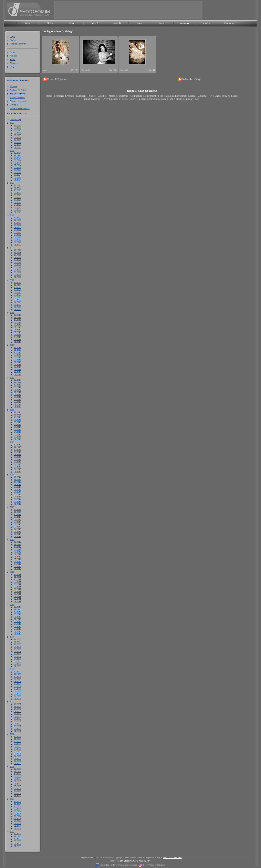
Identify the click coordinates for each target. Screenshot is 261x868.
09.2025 (18, 128)
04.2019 (18, 334)
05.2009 (18, 656)
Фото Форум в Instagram (154, 865)
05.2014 (18, 494)
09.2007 (18, 711)
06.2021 (18, 265)
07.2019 (18, 327)
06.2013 (18, 524)
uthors (13, 86)
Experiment (150, 96)
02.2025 (18, 145)
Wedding (202, 96)
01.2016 (18, 439)
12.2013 (18, 509)
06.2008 (18, 686)
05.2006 (18, 754)
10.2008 (18, 676)
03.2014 (18, 499)
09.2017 (18, 387)
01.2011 (17, 601)
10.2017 (18, 385)
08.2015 (18, 454)
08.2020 (18, 292)
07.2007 (18, 716)
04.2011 (17, 594)
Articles (13, 56)
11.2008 (17, 674)
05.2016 (18, 429)
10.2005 (18, 774)
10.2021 (18, 255)
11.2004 (17, 804)
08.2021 (18, 260)
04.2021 (18, 270)
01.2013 (18, 536)
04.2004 (18, 821)
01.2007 (18, 731)
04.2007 (18, 724)
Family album (175, 99)
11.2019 (17, 317)
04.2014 (18, 497)
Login (12, 36)
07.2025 (18, 133)
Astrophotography (157, 99)
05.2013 (18, 527)
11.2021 (17, 252)
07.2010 (18, 619)
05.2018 (18, 364)
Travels (124, 99)
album (72, 23)
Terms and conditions (173, 857)
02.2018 (18, 372)
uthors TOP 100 (18, 90)
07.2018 (18, 360)
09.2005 (18, 776)
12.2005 (18, 769)
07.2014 (18, 489)
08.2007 (18, 714)
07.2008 (18, 684)
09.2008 (18, 679)
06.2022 (18, 232)
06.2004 (18, 816)
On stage (142, 99)
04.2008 (18, 691)
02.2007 (18, 728)
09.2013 (18, 517)
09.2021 (18, 257)
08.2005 (18, 779)
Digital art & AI (222, 96)
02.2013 (18, 534)
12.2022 (18, 218)
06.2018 (18, 362)
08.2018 (18, 357)
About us (14, 63)
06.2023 (18, 200)
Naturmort (123, 96)
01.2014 (18, 504)
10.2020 (18, 287)
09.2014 (18, 484)
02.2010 (18, 631)
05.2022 (18, 235)
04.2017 (18, 399)
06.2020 (18, 297)
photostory (184, 23)
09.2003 (18, 841)
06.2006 (18, 751)
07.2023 (18, 197)
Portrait (70, 96)
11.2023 (17, 188)
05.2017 (18, 397)
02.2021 (18, 275)
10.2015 (18, 449)
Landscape (81, 96)
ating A (14, 105)
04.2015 (18, 464)
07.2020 (18, 295)
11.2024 (17, 155)
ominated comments (20, 108)
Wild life (102, 96)
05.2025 (18, 137)
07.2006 (18, 749)
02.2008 (18, 696)
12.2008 (18, 672)
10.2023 (18, 190)
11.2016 (17, 415)
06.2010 (18, 621)
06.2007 (18, 719)
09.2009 (18, 647)
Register (14, 40)
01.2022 (18, 245)
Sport (133, 99)
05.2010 (18, 624)
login (27, 23)
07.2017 (18, 392)
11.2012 (17, 544)
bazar (162, 23)
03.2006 (18, 758)
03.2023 (18, 207)
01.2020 (18, 309)
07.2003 (18, 846)
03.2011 (17, 596)
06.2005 (18, 784)
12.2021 (18, 250)
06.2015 (18, 459)
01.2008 (18, 699)
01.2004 (18, 828)
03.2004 (18, 823)
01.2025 (18, 147)
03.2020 (18, 304)
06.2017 (18, 394)
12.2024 (18, 153)
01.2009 (18, 666)
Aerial (192, 96)
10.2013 (18, 514)
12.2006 (18, 736)
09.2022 (18, 225)
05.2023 (18, 202)
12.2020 (18, 282)
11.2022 (17, 220)
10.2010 (18, 612)
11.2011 (17, 577)
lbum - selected (17, 97)
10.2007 (18, 709)
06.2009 (18, 654)
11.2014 (17, 479)
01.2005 (18, 796)
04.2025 (18, 140)
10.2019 (18, 320)
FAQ (12, 67)
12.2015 (18, 445)
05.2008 (18, 689)
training (207, 23)
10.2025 (18, 125)
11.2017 (17, 382)
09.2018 (18, 355)
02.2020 (18, 307)
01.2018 (18, 374)
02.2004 (18, 826)
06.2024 (18, 167)
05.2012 (18, 559)
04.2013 (18, 529)
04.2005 (18, 788)
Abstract (96, 99)
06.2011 (17, 589)
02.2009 (18, 664)
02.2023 (18, 210)
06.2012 (18, 557)
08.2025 (18, 130)
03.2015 (18, 467)
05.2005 (18, 786)
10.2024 (18, 158)
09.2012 (18, 549)
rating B (117, 23)
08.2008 (18, 681)
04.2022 (18, 237)
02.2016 (18, 437)
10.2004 (18, 806)
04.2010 (18, 626)
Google (198, 79)
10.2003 (18, 839)
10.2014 (18, 482)
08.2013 (18, 519)
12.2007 (18, 704)
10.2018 (18, 352)
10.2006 (18, 741)
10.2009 (18, 644)
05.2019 (18, 332)
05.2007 (18, 721)
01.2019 (18, 342)
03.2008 (18, 694)
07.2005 (18, 781)
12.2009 (18, 639)
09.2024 (18, 160)
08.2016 (18, 422)
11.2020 (17, 285)
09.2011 (17, 582)
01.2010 (18, 634)
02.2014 (18, 502)
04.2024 (18, 172)
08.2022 (18, 227)
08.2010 (18, 617)
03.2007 (18, 726)
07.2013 (18, 522)
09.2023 (18, 193)
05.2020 (18, 300)
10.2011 (17, 579)
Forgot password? (18, 44)
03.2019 (18, 337)
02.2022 (18, 242)
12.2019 (18, 315)
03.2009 (18, 661)
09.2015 (18, 452)
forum (140, 23)
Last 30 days (15, 119)
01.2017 (18, 407)
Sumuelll (86, 70)
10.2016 (18, 417)
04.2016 (18, 432)
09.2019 (18, 322)
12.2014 (18, 477)
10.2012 (18, 547)
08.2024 (18, 163)
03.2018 (18, 369)
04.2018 (18, 367)
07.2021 (18, 262)
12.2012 (18, 542)
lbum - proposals (18, 101)
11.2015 (17, 447)
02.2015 (18, 469)
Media (50, 23)
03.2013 (18, 531)
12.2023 (18, 185)
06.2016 (18, 427)
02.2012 (18, 566)
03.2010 (18, 629)
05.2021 (18, 267)
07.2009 (18, 651)
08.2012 (18, 552)
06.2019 (18, 330)
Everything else (110, 99)
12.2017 (18, 380)
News (12, 52)
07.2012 (18, 554)
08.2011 (17, 584)
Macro (112, 96)
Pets (197, 99)
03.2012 (18, 564)
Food (161, 96)
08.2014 (18, 487)
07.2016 (18, 424)
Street (49, 96)
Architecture (136, 96)
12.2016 (18, 412)
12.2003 (18, 834)
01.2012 (18, 569)
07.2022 (18, 230)
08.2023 (18, 195)
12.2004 (18, 801)
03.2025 (18, 142)
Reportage (59, 96)
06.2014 (18, 492)
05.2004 (18, 818)
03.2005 (18, 791)
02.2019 (18, 339)
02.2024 (18, 177)
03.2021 (18, 272)
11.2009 (17, 642)
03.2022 (18, 240)
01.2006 (18, 763)
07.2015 (18, 457)
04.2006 (18, 756)
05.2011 (17, 591)
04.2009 (18, 659)
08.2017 (18, 390)
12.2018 (18, 347)
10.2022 (18, 223)
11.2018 (17, 350)
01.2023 (18, 212)
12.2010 (18, 607)
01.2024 (18, 180)
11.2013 (17, 512)
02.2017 (18, 404)
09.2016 (18, 420)
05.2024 (18, 170)
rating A (95, 23)
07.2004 (18, 814)
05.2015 (18, 462)
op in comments (18, 94)
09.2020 (18, 290)
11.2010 (17, 609)
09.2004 (18, 809)
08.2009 (18, 649)
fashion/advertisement (176, 96)
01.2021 (18, 277)
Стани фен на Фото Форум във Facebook (118, 865)
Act (210, 96)
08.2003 (18, 844)
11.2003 (17, 836)
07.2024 (18, 165)
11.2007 (17, 706)
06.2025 (18, 135)
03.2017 (18, 402)
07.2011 (17, 587)
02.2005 (18, 793)
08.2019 (18, 325)
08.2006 (18, 746)
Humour (189, 99)
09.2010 (18, 614)
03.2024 (18, 175)
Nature (92, 96)
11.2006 (17, 739)
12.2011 (17, 574)
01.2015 (18, 472)
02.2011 (17, 599)
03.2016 (18, 434)
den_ (45, 70)
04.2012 (18, 561)
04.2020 (18, 302)
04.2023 (18, 205)
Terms (13, 59)
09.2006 (18, 744)
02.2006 (18, 761)
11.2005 (17, 771)
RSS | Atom (61, 79)
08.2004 (18, 811)
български (229, 23)
